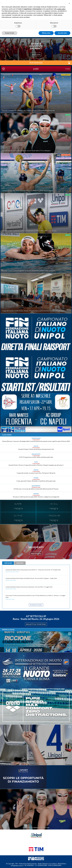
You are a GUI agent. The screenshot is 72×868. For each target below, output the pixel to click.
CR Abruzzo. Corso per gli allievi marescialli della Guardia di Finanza (36, 489)
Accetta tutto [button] (62, 33)
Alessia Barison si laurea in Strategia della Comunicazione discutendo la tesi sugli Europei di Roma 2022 (36, 441)
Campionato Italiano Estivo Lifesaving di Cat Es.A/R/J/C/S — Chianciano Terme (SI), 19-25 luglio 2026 (33, 570)
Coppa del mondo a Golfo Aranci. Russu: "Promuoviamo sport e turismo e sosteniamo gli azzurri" (34, 311)
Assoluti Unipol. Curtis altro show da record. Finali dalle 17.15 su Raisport (26, 151)
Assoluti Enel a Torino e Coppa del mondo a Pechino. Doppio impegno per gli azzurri (36, 465)
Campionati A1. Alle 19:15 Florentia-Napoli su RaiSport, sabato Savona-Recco (28, 191)
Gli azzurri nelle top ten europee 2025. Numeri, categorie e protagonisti (36, 497)
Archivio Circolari (36, 605)
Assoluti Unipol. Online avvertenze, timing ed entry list (36, 449)
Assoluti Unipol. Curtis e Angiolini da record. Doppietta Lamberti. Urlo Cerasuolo (29, 271)
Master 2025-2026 (11, 580)
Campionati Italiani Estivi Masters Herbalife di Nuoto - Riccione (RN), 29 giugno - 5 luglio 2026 (31, 578)
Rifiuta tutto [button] (46, 33)
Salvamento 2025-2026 (12, 572)
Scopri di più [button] (10, 33)
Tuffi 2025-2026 (10, 599)
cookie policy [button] (61, 9)
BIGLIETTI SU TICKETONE (36, 624)
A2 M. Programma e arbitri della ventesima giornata (36, 457)
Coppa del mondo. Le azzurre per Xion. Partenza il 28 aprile (36, 473)
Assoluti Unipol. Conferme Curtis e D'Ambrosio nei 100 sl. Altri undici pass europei (29, 231)
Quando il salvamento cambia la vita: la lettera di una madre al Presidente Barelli (28, 110)
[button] (69, 3)
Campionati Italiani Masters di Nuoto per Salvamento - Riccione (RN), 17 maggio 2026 (29, 587)
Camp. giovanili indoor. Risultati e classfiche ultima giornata (36, 481)
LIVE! (52, 69)
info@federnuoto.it (17, 866)
